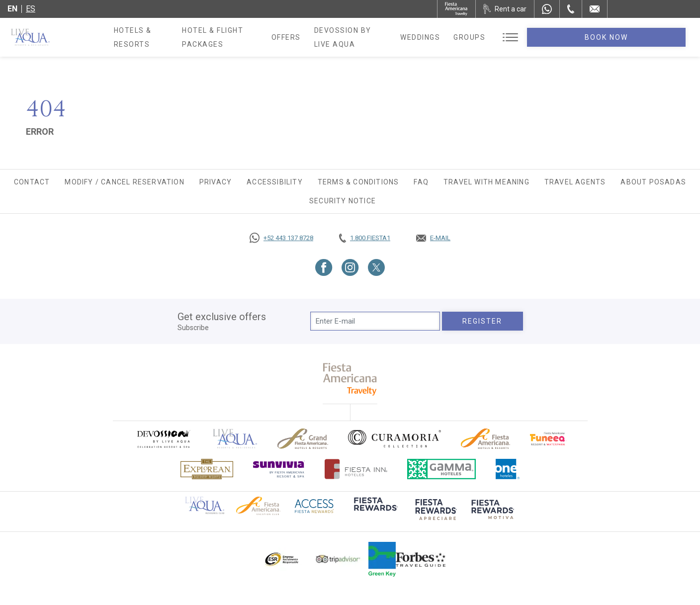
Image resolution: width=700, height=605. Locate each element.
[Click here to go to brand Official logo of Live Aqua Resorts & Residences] (235, 439)
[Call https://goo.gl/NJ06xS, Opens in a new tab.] (281, 238)
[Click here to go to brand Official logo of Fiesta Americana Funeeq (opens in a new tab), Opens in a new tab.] (548, 439)
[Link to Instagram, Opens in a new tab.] (350, 267)
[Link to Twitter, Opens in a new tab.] (376, 267)
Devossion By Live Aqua (414, 37)
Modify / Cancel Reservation (124, 182)
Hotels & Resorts (152, 37)
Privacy (216, 182)
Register (482, 321)
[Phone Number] (571, 9)
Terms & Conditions (358, 182)
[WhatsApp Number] (547, 9)
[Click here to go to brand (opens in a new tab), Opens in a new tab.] (163, 439)
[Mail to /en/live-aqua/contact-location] (595, 9)
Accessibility (275, 182)
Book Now (645, 37)
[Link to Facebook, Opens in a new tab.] (324, 267)
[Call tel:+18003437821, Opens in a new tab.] (365, 238)
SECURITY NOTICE (343, 201)
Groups (547, 37)
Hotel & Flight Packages (256, 41)
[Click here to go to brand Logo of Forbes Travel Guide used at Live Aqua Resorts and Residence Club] (421, 559)
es (31, 9)
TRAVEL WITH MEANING (486, 182)
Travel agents (575, 182)
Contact (32, 182)
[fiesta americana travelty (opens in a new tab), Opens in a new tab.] (350, 379)
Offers (336, 37)
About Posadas (653, 182)
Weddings (498, 37)
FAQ (421, 182)
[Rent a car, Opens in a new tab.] (505, 9)
